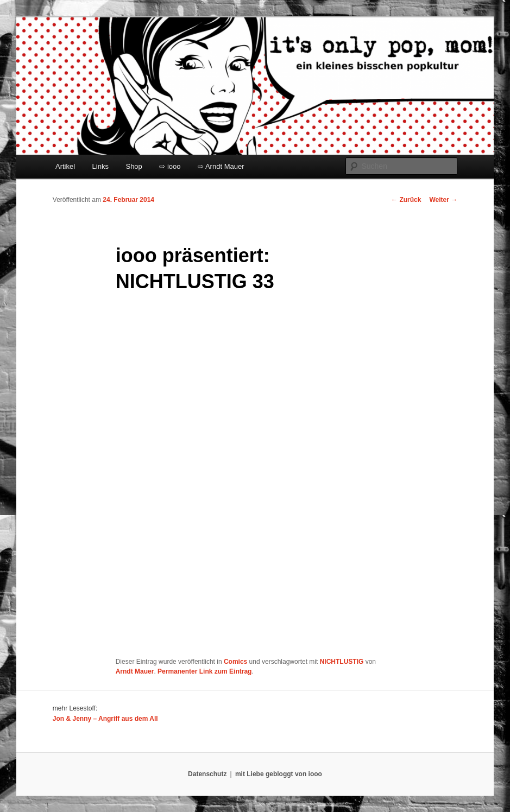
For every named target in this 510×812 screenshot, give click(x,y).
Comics (235, 662)
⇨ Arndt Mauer (221, 166)
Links (100, 166)
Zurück (406, 200)
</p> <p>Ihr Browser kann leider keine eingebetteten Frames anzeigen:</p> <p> (251, 477)
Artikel (65, 166)
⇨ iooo (170, 166)
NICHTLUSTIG (342, 662)
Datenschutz (207, 774)
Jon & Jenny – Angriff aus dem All (105, 719)
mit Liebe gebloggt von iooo (279, 774)
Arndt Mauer (135, 671)
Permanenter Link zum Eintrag (204, 671)
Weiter (443, 200)
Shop (134, 166)
